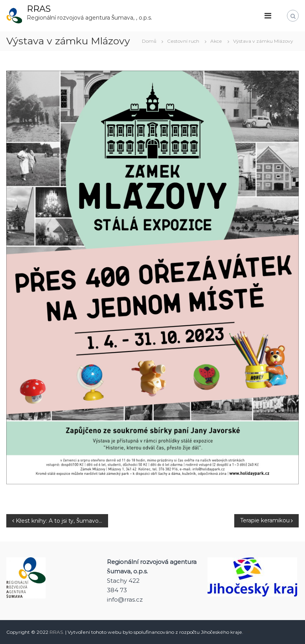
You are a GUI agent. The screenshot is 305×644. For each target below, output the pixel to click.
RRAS (39, 9)
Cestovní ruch (183, 41)
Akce (216, 41)
